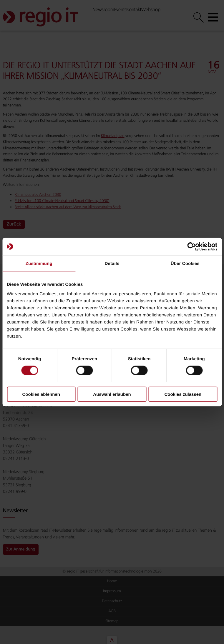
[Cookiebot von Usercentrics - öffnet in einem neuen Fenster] (191, 247)
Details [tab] (112, 264)
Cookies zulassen (183, 394)
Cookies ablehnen (41, 394)
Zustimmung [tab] (39, 264)
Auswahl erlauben (112, 394)
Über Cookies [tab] (185, 264)
